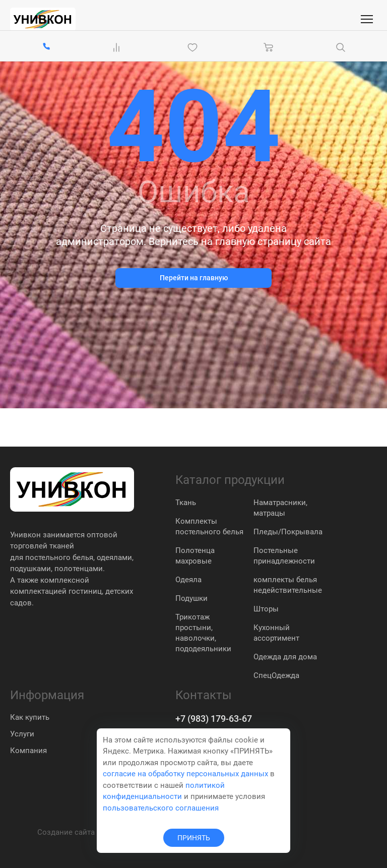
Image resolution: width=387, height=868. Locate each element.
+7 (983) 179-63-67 (214, 719)
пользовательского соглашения (161, 808)
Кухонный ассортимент (276, 633)
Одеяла (188, 580)
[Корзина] (269, 47)
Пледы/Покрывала (288, 532)
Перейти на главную (194, 278)
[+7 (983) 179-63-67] (46, 47)
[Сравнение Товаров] (118, 47)
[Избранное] (195, 47)
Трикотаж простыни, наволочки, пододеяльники (203, 633)
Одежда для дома (285, 657)
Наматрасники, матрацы (280, 508)
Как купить (30, 717)
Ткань (186, 503)
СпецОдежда (276, 675)
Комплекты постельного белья (209, 526)
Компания (28, 751)
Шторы (266, 609)
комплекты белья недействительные (288, 585)
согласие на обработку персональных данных (185, 774)
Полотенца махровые (195, 556)
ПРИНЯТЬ (194, 838)
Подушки (191, 598)
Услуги (22, 734)
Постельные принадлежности (284, 556)
